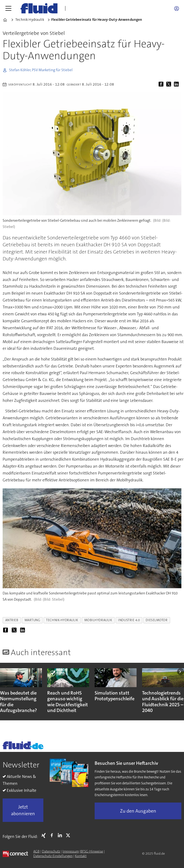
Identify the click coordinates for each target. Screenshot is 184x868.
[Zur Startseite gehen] (39, 8)
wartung (32, 620)
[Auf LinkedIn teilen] (177, 84)
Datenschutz (51, 851)
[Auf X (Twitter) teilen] (170, 84)
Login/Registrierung (178, 8)
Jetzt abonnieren (23, 810)
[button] (181, 672)
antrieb (12, 620)
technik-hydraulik (62, 620)
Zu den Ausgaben (138, 811)
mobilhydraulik (98, 620)
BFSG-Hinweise (92, 851)
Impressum (71, 851)
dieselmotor (157, 620)
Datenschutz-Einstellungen (53, 856)
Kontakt (81, 856)
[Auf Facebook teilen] (162, 84)
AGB (36, 851)
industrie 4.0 (129, 620)
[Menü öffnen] (8, 8)
